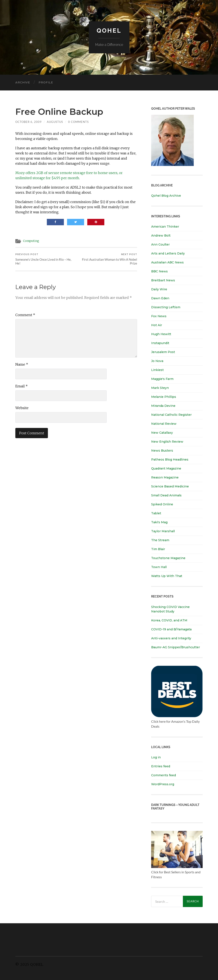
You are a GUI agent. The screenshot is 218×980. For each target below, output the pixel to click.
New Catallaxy (162, 433)
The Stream (160, 540)
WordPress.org (163, 784)
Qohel (109, 31)
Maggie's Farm (162, 379)
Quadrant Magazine (166, 468)
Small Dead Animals (166, 495)
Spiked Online (162, 504)
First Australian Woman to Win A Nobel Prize (107, 259)
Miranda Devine (163, 406)
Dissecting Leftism (166, 307)
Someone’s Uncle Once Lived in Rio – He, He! (45, 259)
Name (22, 364)
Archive (23, 82)
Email (22, 386)
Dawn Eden (160, 298)
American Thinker (165, 227)
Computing (31, 241)
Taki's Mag (159, 522)
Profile (46, 82)
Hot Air (157, 325)
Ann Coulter (160, 244)
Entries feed (161, 766)
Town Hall (159, 567)
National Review (164, 424)
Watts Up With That (167, 576)
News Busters (162, 451)
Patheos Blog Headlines (170, 459)
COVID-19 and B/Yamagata (172, 629)
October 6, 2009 (29, 122)
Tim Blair (158, 549)
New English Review (167, 442)
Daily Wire (159, 289)
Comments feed (163, 775)
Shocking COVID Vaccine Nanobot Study (170, 609)
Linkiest (157, 370)
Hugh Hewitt (161, 334)
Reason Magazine (165, 477)
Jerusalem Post (163, 352)
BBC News (159, 271)
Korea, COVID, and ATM (169, 620)
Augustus (55, 122)
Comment (25, 315)
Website (22, 408)
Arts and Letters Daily (168, 253)
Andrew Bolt (161, 236)
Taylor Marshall (163, 531)
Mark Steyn (160, 388)
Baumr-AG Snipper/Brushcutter (176, 647)
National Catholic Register (171, 415)
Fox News (159, 316)
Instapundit (160, 343)
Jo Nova (157, 361)
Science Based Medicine (170, 486)
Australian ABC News (167, 262)
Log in (156, 757)
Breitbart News (163, 280)
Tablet (156, 513)
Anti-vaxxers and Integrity (171, 638)
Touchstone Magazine (168, 558)
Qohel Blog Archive (166, 196)
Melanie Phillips (164, 397)
